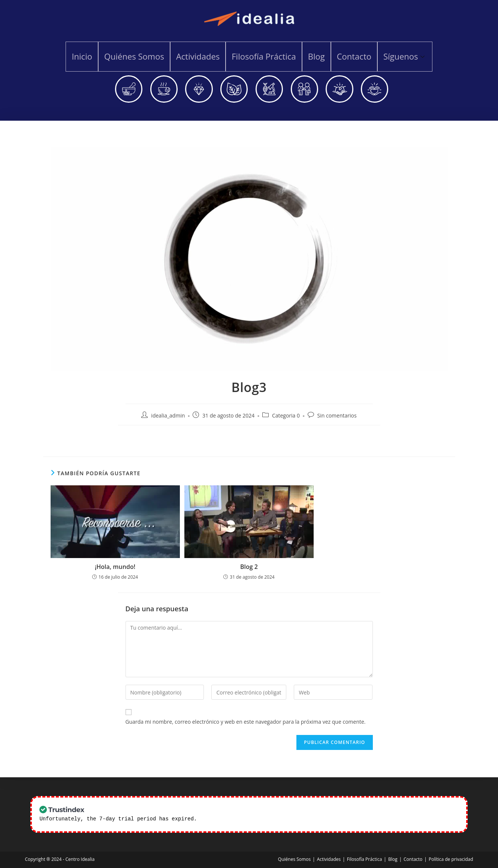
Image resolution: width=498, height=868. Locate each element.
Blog (316, 56)
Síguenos (403, 56)
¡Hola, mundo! (115, 567)
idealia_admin (168, 417)
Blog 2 (249, 567)
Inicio (84, 56)
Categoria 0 (286, 417)
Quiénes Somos (136, 56)
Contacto (353, 56)
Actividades (199, 56)
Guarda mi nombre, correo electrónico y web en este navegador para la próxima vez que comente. (246, 722)
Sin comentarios (337, 417)
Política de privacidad (451, 859)
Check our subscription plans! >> (250, 819)
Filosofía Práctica (264, 56)
